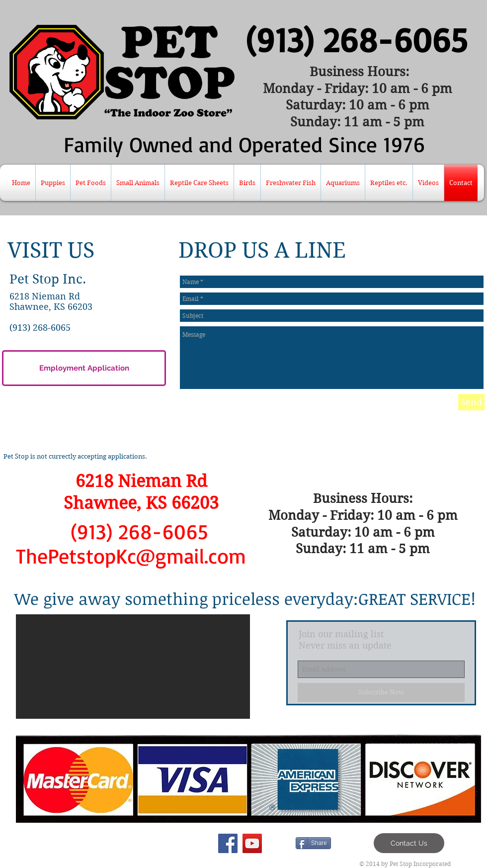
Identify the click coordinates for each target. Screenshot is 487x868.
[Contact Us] (409, 843)
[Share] (313, 843)
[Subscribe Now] (381, 692)
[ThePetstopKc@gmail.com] (131, 556)
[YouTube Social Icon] (252, 843)
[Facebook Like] (233, 843)
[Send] (471, 402)
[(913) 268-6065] (356, 40)
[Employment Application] (84, 368)
